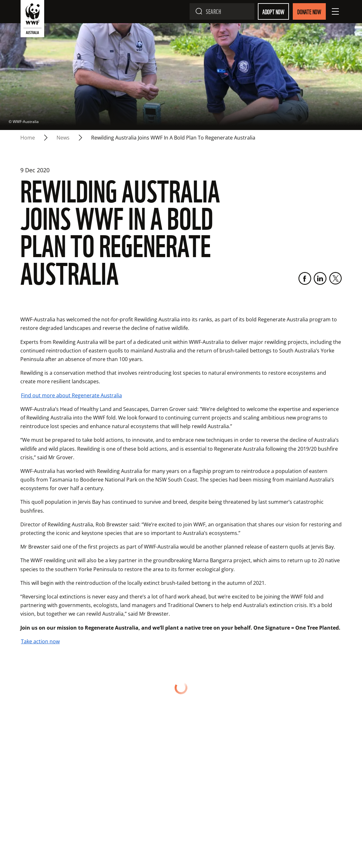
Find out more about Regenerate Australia (71, 395)
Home (28, 138)
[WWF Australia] (32, 20)
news (63, 138)
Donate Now (309, 11)
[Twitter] (335, 278)
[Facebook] (305, 278)
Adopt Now (273, 11)
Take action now (40, 641)
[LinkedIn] (320, 278)
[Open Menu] (335, 11)
